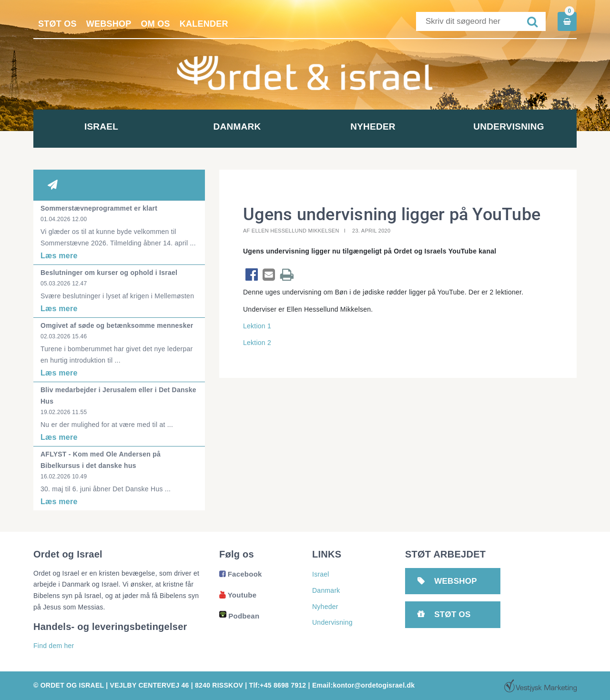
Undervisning (508, 127)
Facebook (241, 574)
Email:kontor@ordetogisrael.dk (363, 685)
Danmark (237, 127)
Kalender (204, 24)
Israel (101, 127)
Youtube (238, 595)
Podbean (239, 616)
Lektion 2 (257, 343)
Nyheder (373, 127)
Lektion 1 (257, 326)
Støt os (57, 24)
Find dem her (54, 646)
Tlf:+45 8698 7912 (278, 685)
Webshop (109, 24)
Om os (156, 24)
